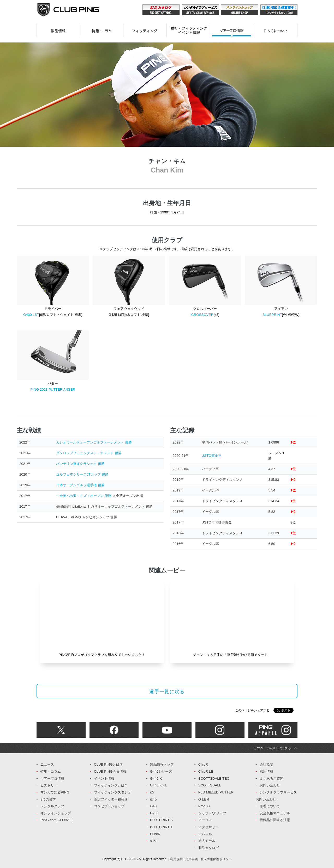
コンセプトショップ (109, 806)
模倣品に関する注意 (275, 820)
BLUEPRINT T (161, 827)
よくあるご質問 (272, 778)
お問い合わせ (270, 785)
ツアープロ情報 (52, 778)
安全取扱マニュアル (275, 813)
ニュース (47, 764)
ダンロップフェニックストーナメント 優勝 (89, 453)
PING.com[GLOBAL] (56, 820)
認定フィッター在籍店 (111, 799)
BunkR (155, 834)
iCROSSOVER (202, 315)
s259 (154, 841)
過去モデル (207, 841)
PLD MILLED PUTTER (216, 792)
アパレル (205, 834)
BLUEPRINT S (161, 820)
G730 (154, 813)
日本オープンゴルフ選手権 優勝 (80, 485)
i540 (153, 806)
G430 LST (31, 315)
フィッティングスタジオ (113, 792)
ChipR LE (206, 771)
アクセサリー (208, 827)
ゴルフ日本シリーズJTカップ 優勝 (82, 474)
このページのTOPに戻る (272, 748)
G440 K (156, 778)
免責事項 (192, 859)
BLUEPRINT (272, 315)
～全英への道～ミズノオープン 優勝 (84, 496)
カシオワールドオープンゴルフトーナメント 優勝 (94, 442)
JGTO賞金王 (212, 456)
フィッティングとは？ (111, 785)
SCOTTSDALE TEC (214, 778)
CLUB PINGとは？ (108, 764)
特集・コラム (51, 771)
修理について (270, 806)
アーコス (205, 820)
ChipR (203, 764)
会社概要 (266, 764)
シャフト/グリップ (212, 813)
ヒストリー (49, 785)
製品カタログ (208, 848)
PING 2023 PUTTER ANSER (53, 389)
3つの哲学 (48, 799)
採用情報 (266, 771)
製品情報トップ (162, 764)
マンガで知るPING (55, 792)
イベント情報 (104, 778)
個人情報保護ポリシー (216, 859)
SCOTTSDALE (210, 785)
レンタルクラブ (52, 806)
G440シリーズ (161, 771)
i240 (153, 799)
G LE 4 (204, 799)
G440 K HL (159, 785)
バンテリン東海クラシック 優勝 (80, 464)
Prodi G (204, 806)
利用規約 (176, 859)
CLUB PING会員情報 (110, 771)
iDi (152, 792)
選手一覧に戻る (167, 692)
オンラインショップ (56, 813)
